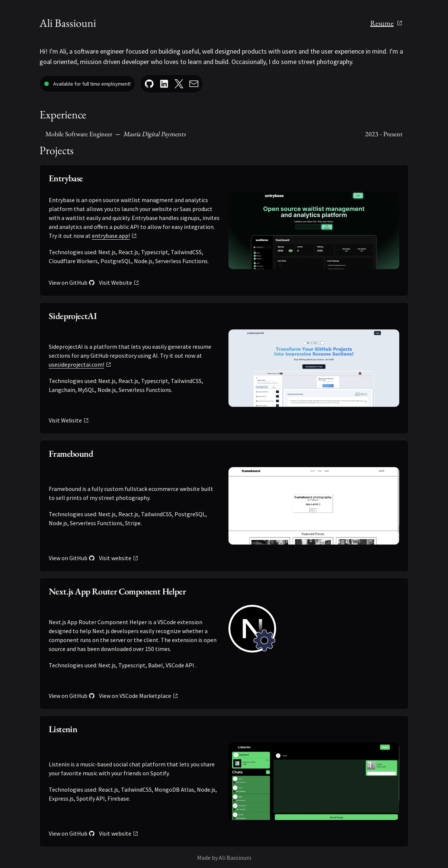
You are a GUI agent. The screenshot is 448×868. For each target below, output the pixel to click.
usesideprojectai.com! (80, 364)
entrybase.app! (114, 236)
